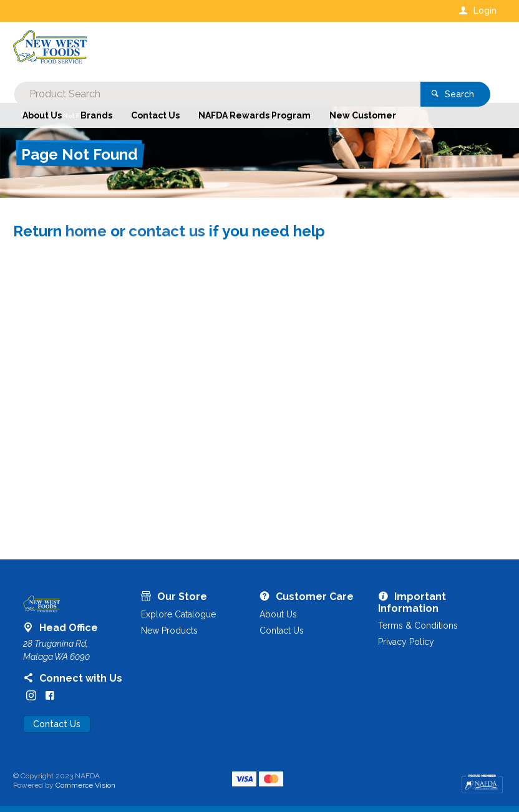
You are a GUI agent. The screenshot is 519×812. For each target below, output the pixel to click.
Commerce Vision (85, 785)
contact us (167, 231)
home (86, 231)
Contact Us (57, 724)
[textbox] (209, 50)
